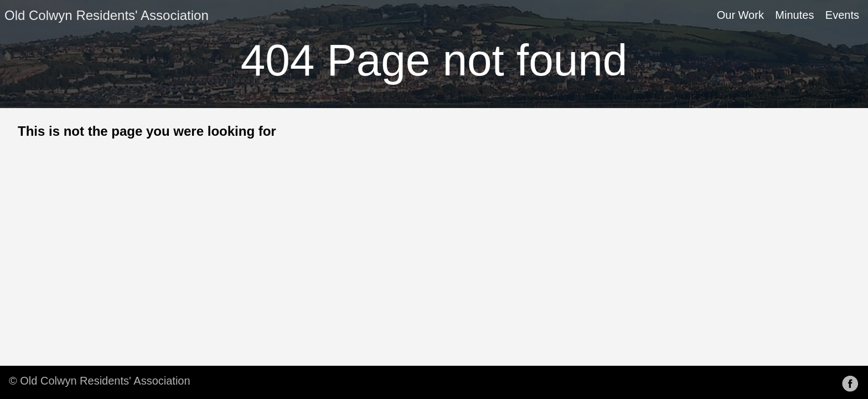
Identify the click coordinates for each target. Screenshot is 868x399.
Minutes (794, 15)
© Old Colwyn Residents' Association (100, 381)
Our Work (740, 15)
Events (842, 15)
